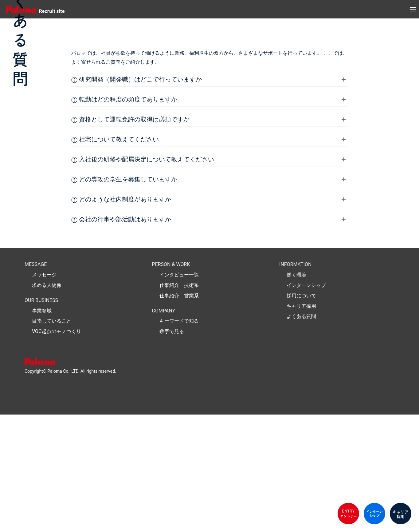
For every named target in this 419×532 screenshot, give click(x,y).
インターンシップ (306, 403)
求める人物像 (47, 403)
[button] (413, 9)
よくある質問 (301, 434)
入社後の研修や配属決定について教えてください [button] (143, 277)
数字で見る (172, 449)
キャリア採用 (301, 424)
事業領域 (42, 428)
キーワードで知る (179, 439)
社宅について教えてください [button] (115, 257)
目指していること (52, 439)
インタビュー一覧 (179, 392)
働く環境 (296, 392)
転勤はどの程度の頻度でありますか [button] (124, 217)
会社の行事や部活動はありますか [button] (121, 337)
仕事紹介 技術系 (179, 403)
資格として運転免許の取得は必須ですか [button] (130, 237)
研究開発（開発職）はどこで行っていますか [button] (137, 197)
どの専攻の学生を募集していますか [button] (124, 297)
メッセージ (44, 392)
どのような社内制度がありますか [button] (121, 317)
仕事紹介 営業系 (179, 413)
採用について (301, 413)
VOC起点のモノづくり (57, 449)
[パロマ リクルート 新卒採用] (34, 9)
